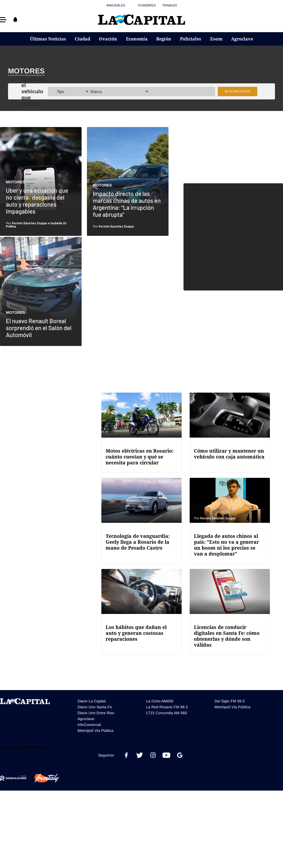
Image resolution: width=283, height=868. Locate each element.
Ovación (108, 39)
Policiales (191, 39)
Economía (137, 39)
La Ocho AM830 (160, 701)
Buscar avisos (238, 91)
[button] (3, 20)
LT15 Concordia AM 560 (167, 713)
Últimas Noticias (48, 39)
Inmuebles (116, 5)
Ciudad (82, 39)
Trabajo (169, 5)
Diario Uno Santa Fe (95, 707)
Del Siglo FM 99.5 (230, 701)
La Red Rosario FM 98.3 (167, 707)
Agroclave (242, 39)
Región (164, 39)
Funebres (147, 5)
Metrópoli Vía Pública (95, 731)
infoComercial (89, 725)
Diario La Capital (92, 701)
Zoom (216, 39)
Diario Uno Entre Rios (96, 713)
